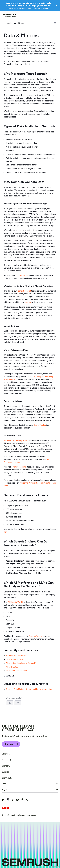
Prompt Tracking (19, 467)
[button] (18, 703)
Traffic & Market (24, 291)
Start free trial (11, 744)
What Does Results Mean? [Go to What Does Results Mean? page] (17, 671)
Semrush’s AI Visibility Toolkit (16, 440)
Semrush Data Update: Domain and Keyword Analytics (29, 689)
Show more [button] (9, 675)
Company (6, 766)
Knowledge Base (14, 23)
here (6, 532)
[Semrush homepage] (9, 15)
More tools (6, 760)
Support (5, 772)
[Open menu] (57, 15)
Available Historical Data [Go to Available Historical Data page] (16, 656)
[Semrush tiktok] (13, 800)
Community (7, 778)
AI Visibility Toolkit (15, 602)
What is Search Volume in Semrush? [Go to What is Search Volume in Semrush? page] (21, 663)
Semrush (6, 754)
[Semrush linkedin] (3, 800)
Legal (4, 784)
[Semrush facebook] (22, 800)
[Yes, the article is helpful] (10, 703)
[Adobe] (6, 808)
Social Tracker (40, 425)
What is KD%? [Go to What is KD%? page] (12, 667)
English (5, 790)
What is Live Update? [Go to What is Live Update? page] (15, 659)
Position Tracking (36, 636)
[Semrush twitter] (27, 800)
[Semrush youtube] (17, 800)
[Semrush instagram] (8, 800)
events (28, 302)
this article (23, 275)
